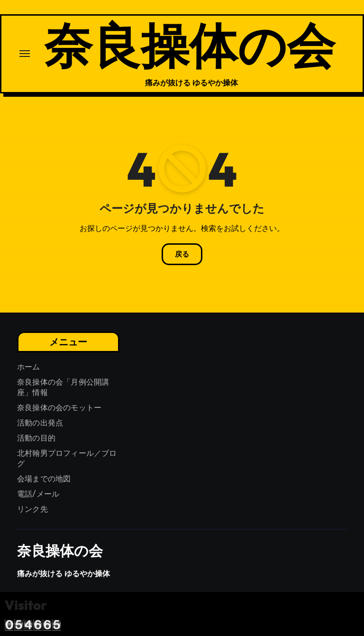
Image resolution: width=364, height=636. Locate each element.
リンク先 (32, 509)
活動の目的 (36, 438)
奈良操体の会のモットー (59, 408)
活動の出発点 (40, 423)
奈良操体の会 (190, 44)
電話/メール (38, 494)
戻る (182, 254)
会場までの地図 (44, 479)
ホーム (29, 367)
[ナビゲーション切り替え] (25, 54)
